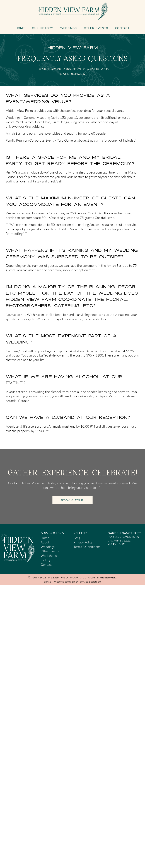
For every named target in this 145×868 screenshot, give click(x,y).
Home (20, 28)
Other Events (96, 28)
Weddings (68, 28)
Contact (122, 28)
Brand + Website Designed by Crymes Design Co (72, 582)
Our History (42, 28)
